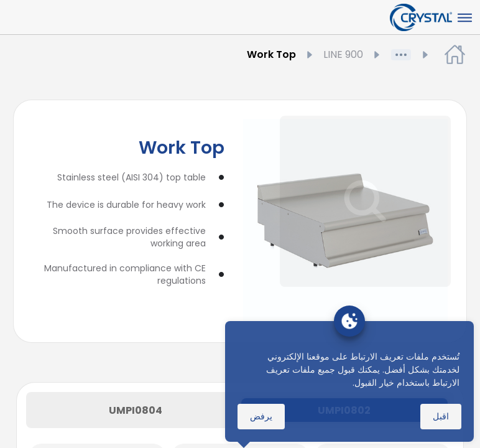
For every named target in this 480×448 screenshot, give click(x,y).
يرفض (261, 416)
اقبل (441, 416)
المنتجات (377, 55)
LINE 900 (334, 54)
